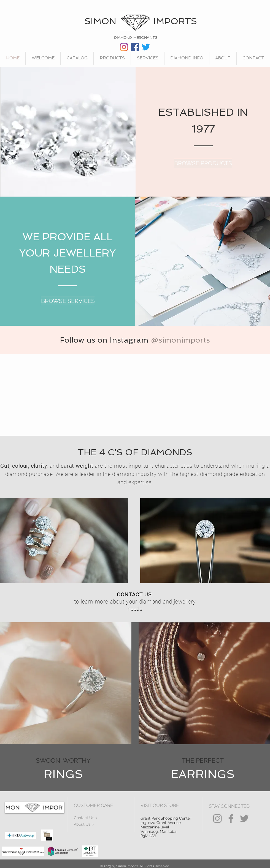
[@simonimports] (180, 340)
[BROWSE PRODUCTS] (203, 163)
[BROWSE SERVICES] (68, 301)
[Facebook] (135, 47)
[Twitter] (146, 47)
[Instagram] (124, 47)
